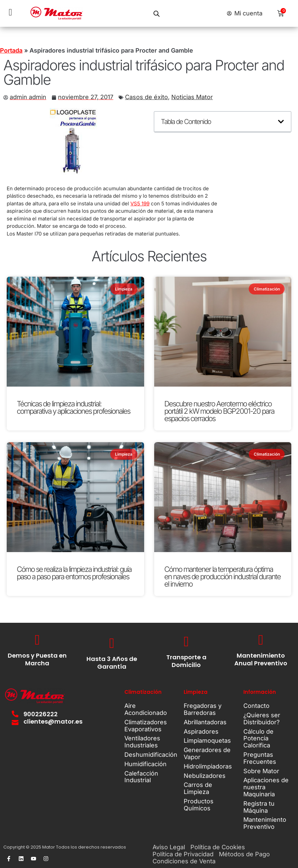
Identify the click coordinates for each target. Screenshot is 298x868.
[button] (281, 122)
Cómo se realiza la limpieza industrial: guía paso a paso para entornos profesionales (74, 573)
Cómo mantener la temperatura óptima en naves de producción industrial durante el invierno (222, 577)
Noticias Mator (192, 97)
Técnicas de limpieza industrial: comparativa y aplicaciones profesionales (73, 407)
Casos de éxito (146, 97)
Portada (11, 50)
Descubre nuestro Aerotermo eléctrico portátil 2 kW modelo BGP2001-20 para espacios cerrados (219, 411)
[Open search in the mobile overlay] (157, 14)
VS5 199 (140, 204)
